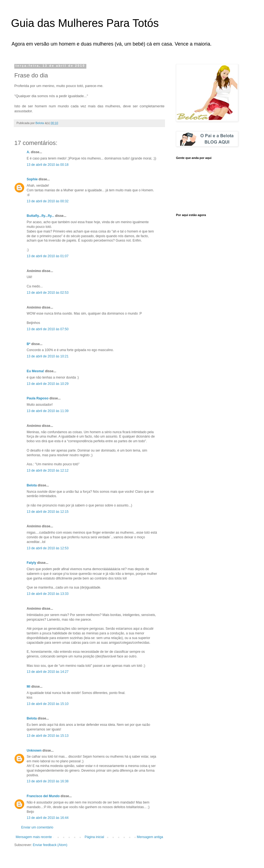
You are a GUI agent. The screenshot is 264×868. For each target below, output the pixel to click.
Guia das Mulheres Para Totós (85, 23)
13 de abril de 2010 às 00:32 (48, 201)
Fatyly (31, 563)
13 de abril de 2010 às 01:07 (48, 256)
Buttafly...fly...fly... (40, 216)
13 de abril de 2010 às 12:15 (48, 512)
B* (28, 344)
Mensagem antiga (150, 837)
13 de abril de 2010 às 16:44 (48, 818)
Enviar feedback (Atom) (50, 845)
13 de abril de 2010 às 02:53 (48, 293)
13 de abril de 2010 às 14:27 (48, 672)
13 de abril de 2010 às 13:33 (48, 594)
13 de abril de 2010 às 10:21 (48, 356)
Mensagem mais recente (34, 837)
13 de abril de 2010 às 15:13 (48, 736)
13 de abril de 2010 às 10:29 (48, 384)
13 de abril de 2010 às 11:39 (48, 411)
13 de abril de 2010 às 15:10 (48, 704)
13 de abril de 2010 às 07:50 (48, 329)
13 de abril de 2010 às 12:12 (48, 471)
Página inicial (94, 837)
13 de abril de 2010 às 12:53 (48, 548)
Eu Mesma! (35, 371)
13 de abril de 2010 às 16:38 (48, 781)
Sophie (32, 179)
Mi (28, 687)
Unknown (34, 751)
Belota (32, 485)
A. (28, 152)
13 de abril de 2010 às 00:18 (48, 165)
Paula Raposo (38, 398)
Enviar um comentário (37, 827)
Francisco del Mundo (43, 796)
